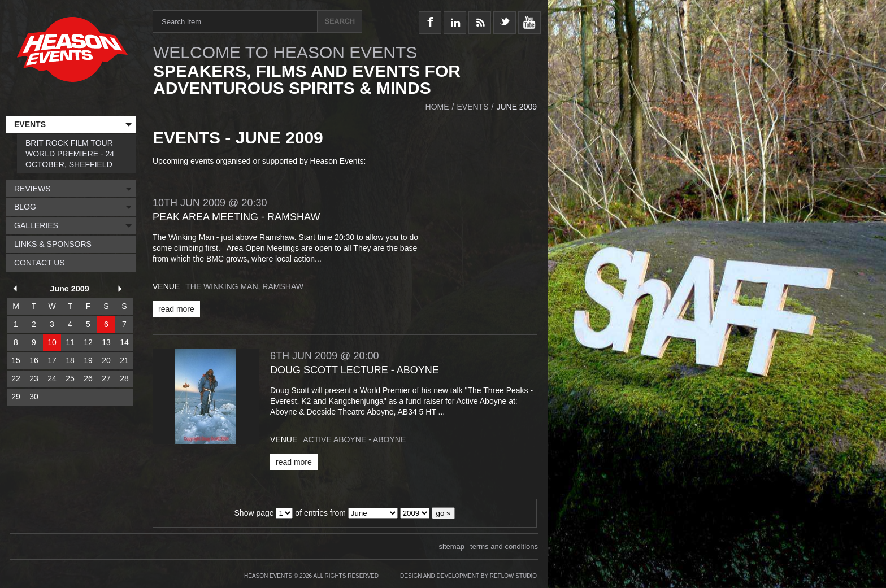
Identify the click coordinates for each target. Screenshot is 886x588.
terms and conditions (504, 546)
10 (52, 342)
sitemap (452, 546)
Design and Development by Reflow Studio (468, 576)
